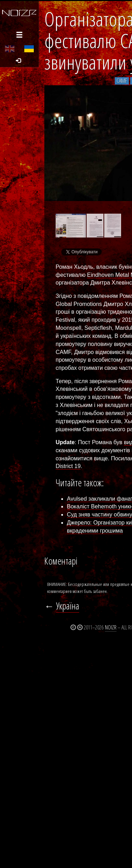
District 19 (68, 466)
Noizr (111, 627)
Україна (68, 606)
